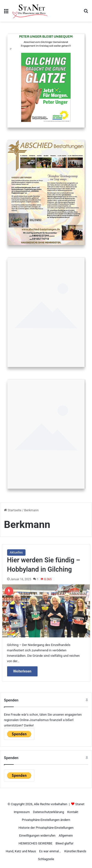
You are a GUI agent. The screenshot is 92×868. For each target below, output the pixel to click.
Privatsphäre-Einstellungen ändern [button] (46, 820)
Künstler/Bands (75, 851)
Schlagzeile (46, 859)
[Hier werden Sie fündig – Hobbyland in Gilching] (46, 611)
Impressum (22, 812)
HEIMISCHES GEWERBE (36, 843)
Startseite (13, 510)
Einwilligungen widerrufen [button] (37, 835)
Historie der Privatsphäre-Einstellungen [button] (46, 828)
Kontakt (73, 812)
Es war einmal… (50, 851)
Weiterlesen (22, 671)
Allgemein (66, 835)
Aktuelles (16, 552)
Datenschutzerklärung (49, 812)
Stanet (80, 804)
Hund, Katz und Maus (21, 851)
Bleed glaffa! (65, 843)
